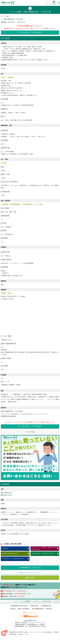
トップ (16, 602)
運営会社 (49, 609)
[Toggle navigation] (59, 3)
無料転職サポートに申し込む (31, 568)
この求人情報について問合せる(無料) (31, 32)
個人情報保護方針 (38, 609)
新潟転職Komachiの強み (19, 606)
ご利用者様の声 (46, 606)
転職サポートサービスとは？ (29, 573)
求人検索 (31, 578)
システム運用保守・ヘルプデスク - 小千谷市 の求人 (36, 602)
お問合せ (13, 609)
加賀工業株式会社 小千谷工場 (13, 19)
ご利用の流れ (34, 606)
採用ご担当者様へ (24, 609)
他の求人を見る (7, 495)
